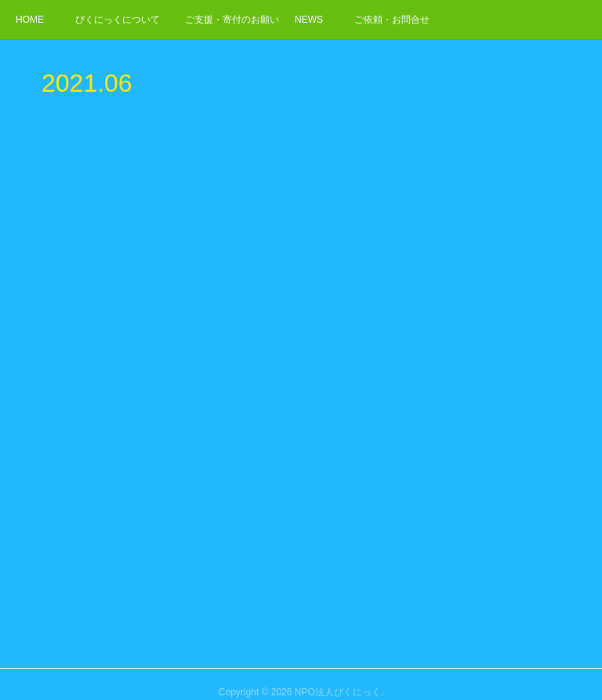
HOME (30, 20)
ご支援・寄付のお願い (232, 20)
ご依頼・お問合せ (392, 20)
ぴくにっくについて (118, 20)
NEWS (309, 20)
